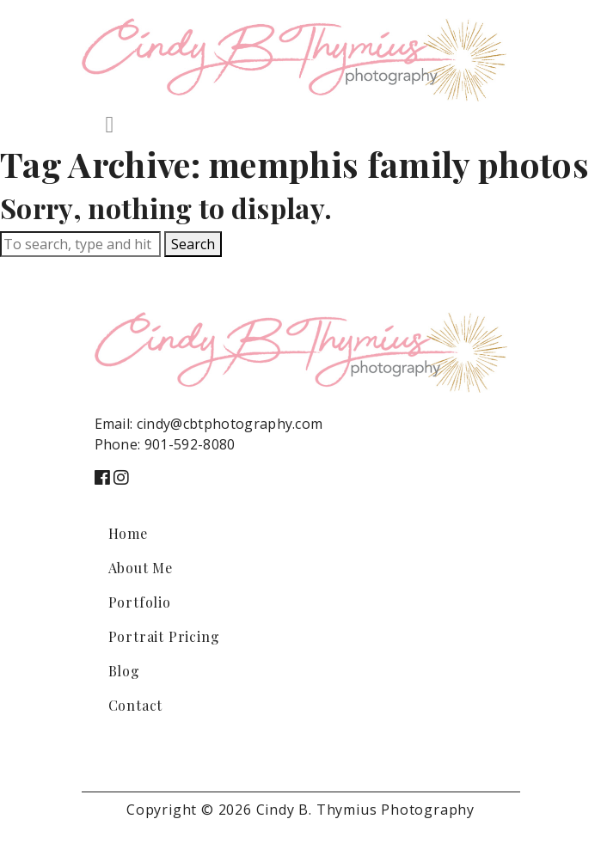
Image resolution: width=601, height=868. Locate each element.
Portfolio (140, 602)
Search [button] (193, 244)
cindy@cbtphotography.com (230, 424)
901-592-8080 (190, 444)
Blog (124, 671)
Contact (136, 705)
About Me (141, 568)
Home (128, 533)
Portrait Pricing (164, 636)
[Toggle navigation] (110, 125)
